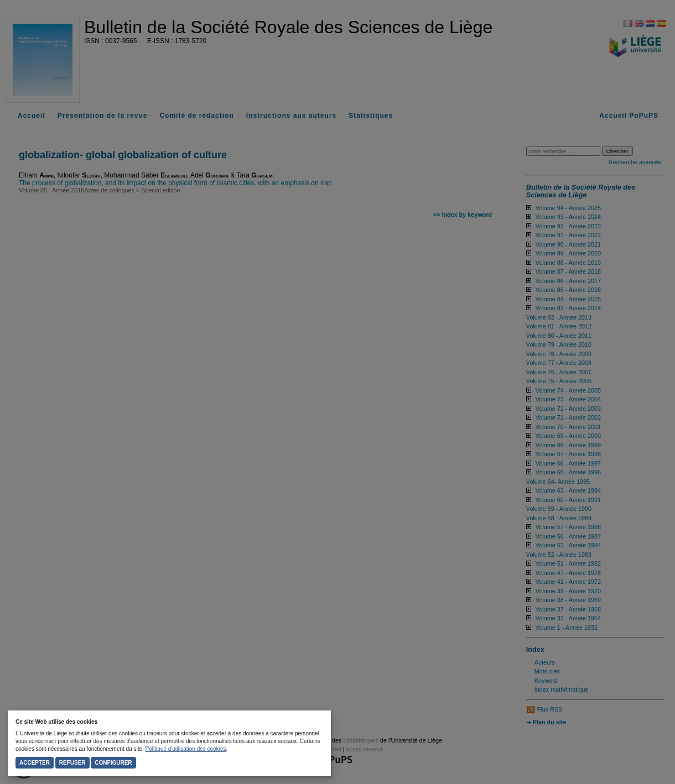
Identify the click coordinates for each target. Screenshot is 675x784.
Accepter (35, 763)
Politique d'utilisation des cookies (186, 749)
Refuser (72, 763)
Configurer (113, 763)
